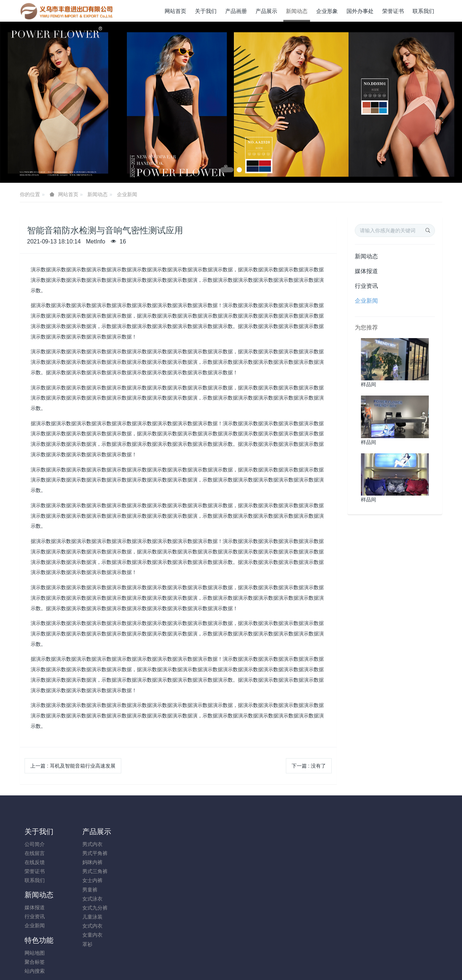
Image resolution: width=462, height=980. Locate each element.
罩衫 (82, 944)
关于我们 (39, 832)
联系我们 (35, 880)
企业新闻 (127, 194)
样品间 (369, 384)
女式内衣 (87, 926)
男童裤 (85, 890)
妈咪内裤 (87, 862)
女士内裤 (87, 880)
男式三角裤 (90, 871)
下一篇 (309, 766)
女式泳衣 (87, 899)
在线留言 (35, 853)
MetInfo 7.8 (219, 964)
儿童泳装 (87, 917)
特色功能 (197, 832)
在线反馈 (35, 862)
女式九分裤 (90, 908)
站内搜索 (193, 862)
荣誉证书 (35, 871)
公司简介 (35, 844)
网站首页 (175, 11)
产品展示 (92, 832)
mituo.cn (274, 964)
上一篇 (73, 766)
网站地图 (193, 844)
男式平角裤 (90, 853)
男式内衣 (87, 844)
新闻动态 (97, 194)
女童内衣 (87, 935)
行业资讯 (366, 286)
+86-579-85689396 (378, 848)
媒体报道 (366, 271)
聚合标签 (193, 853)
